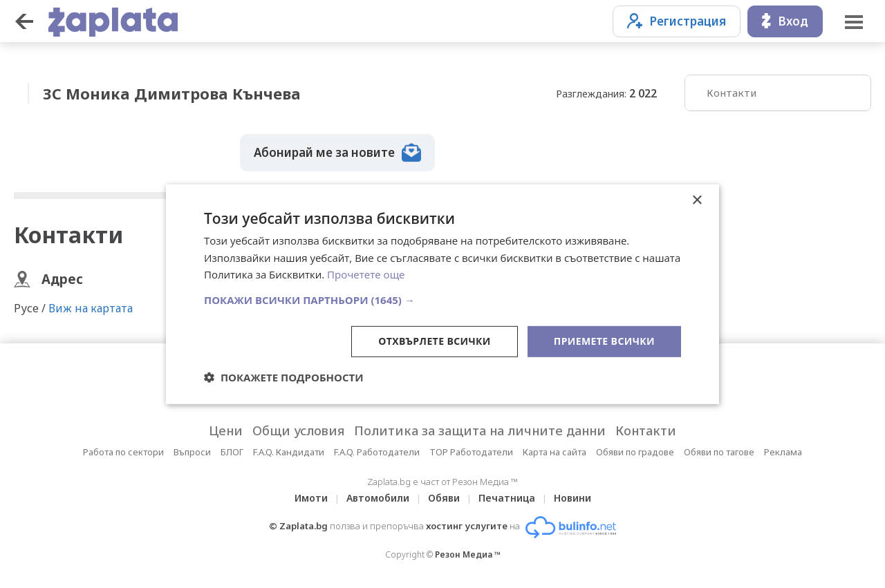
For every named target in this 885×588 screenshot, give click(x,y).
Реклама (783, 452)
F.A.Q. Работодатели (377, 452)
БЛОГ (232, 452)
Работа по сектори (123, 452)
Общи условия (298, 430)
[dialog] (442, 294)
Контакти (732, 93)
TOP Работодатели (471, 452)
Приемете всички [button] (604, 341)
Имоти (311, 498)
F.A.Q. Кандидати (289, 452)
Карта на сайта (555, 452)
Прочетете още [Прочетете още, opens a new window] (366, 274)
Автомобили (378, 498)
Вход (785, 21)
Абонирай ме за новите (337, 153)
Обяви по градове (635, 452)
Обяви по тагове (719, 452)
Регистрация (677, 21)
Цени (226, 430)
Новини (572, 498)
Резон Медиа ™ (468, 554)
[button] (442, 300)
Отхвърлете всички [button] (435, 341)
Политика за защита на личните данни (480, 430)
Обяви (444, 498)
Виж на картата (91, 308)
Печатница (507, 498)
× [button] (697, 200)
